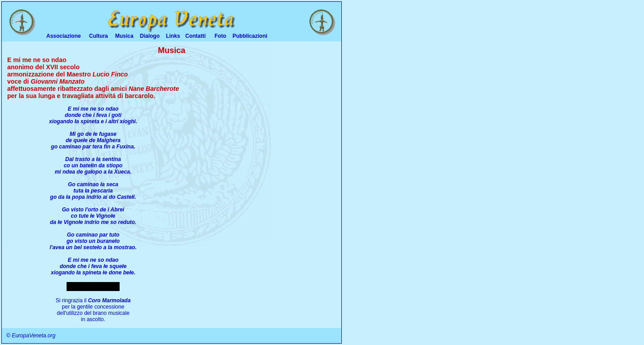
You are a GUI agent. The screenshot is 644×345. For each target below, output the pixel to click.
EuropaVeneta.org (34, 336)
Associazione (64, 36)
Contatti (195, 36)
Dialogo (150, 36)
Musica (124, 36)
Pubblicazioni (250, 36)
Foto (220, 36)
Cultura (98, 36)
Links (173, 36)
